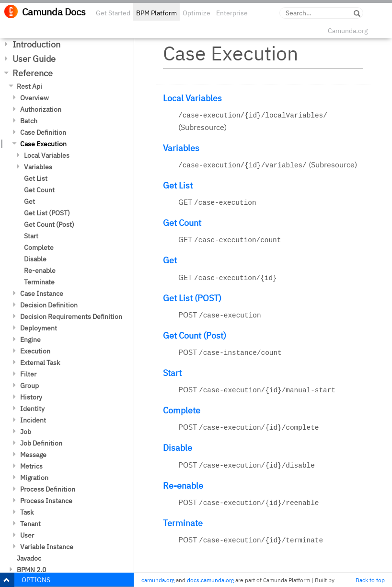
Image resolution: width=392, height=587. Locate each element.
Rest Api (29, 86)
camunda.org (158, 580)
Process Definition (48, 489)
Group (29, 386)
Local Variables (47, 155)
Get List (36, 178)
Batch (29, 121)
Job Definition (41, 443)
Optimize (196, 13)
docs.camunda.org (210, 580)
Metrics (31, 466)
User (27, 535)
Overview (35, 98)
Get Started (113, 13)
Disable (35, 259)
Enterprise (232, 13)
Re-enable (40, 270)
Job (26, 432)
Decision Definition (49, 305)
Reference (33, 73)
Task (27, 512)
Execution (35, 351)
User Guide (34, 59)
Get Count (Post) (49, 224)
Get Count (39, 190)
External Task (40, 363)
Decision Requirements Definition (71, 317)
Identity (32, 409)
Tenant (30, 524)
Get (29, 201)
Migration (34, 478)
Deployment (39, 328)
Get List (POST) (47, 213)
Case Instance (42, 293)
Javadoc (29, 558)
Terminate (39, 282)
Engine (30, 340)
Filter (28, 374)
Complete (39, 247)
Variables (38, 167)
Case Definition (43, 132)
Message (33, 455)
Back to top (370, 580)
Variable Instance (47, 547)
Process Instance (46, 501)
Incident (33, 420)
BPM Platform (156, 13)
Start (31, 236)
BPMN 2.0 (31, 570)
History (31, 397)
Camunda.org (348, 31)
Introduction (36, 44)
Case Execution (43, 144)
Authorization (41, 109)
